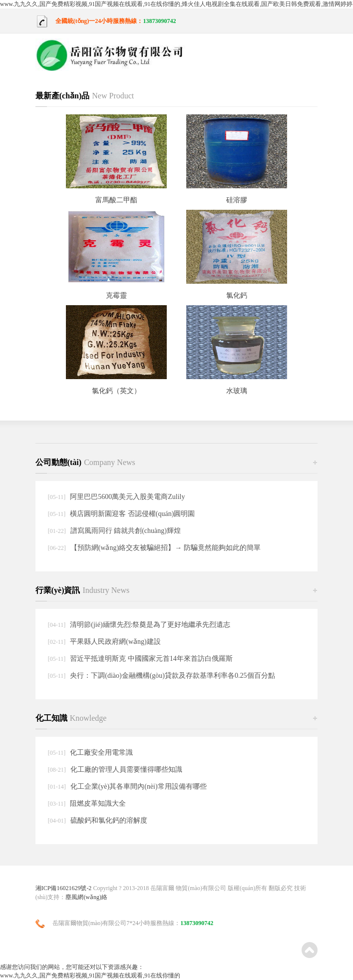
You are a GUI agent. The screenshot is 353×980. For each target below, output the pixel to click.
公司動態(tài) (85, 462)
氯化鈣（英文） (116, 391)
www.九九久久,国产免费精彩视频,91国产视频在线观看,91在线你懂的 (90, 976)
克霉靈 (116, 295)
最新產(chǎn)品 (85, 96)
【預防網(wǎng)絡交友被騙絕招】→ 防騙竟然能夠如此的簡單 (166, 548)
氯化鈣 (237, 295)
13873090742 (159, 21)
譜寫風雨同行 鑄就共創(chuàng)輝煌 (126, 531)
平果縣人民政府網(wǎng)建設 (115, 642)
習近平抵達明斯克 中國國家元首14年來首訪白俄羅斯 (151, 659)
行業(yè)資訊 (83, 590)
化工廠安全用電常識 (101, 752)
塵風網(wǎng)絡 (86, 897)
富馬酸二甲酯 (116, 200)
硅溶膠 (237, 200)
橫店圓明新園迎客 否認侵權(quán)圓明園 (132, 514)
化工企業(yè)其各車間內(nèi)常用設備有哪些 (139, 786)
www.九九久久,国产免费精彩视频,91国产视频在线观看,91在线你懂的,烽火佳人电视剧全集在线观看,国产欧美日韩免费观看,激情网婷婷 (176, 4)
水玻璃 (237, 391)
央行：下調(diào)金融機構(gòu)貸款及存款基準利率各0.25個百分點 (172, 676)
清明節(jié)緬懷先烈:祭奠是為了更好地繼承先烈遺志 (150, 625)
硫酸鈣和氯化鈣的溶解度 (109, 820)
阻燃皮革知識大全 (98, 803)
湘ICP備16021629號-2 (64, 888)
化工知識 (71, 718)
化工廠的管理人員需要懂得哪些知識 (126, 769)
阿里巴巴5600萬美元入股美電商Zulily (127, 497)
